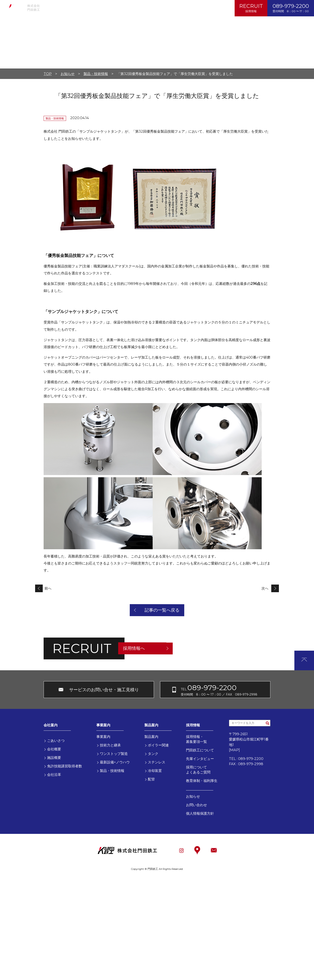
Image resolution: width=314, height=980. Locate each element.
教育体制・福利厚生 (202, 781)
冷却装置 (155, 771)
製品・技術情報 (112, 771)
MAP (234, 750)
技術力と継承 (110, 745)
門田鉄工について (200, 750)
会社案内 (57, 8)
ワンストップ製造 (114, 754)
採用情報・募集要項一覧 (196, 739)
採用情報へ (134, 648)
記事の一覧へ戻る (162, 610)
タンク (153, 754)
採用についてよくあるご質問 (198, 770)
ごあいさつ (56, 741)
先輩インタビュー (200, 759)
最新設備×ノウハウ (115, 762)
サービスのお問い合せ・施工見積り (104, 690)
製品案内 (101, 8)
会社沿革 (54, 775)
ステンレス (157, 762)
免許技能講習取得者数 (65, 766)
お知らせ (123, 8)
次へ (265, 588)
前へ (48, 588)
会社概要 (54, 749)
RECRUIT (251, 8)
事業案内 (79, 8)
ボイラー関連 (158, 745)
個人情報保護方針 (180, 8)
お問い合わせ (148, 8)
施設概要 (54, 758)
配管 (151, 779)
